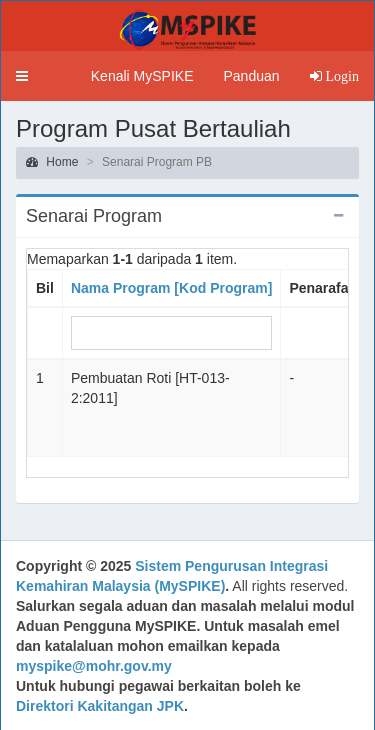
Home (52, 162)
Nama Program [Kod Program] (171, 288)
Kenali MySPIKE (142, 76)
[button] (22, 76)
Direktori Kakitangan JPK (100, 706)
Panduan (251, 76)
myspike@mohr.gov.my (94, 666)
